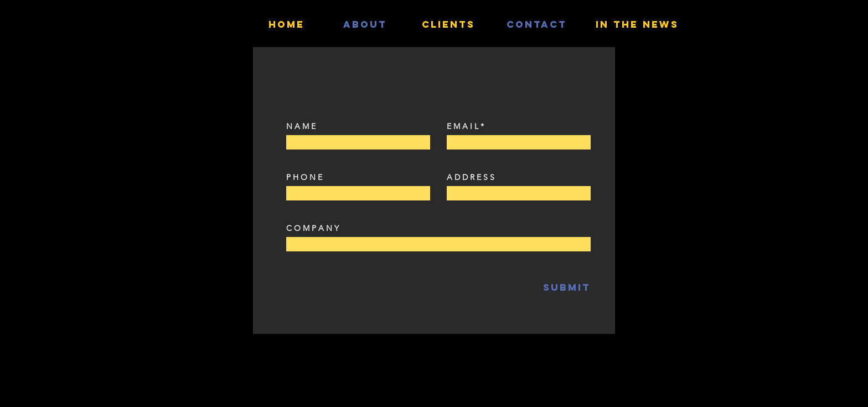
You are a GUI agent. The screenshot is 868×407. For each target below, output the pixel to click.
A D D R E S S (471, 177)
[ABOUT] (365, 24)
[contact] (537, 24)
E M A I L (463, 126)
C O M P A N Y (312, 228)
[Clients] (448, 24)
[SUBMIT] (540, 288)
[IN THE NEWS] (637, 24)
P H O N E (304, 177)
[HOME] (286, 24)
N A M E (301, 126)
